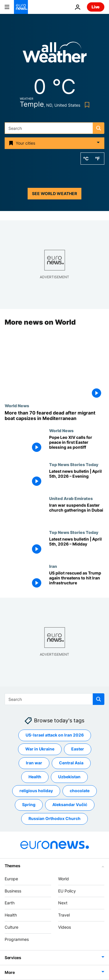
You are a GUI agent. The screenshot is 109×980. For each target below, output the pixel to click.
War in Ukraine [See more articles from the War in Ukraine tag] (40, 749)
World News (17, 406)
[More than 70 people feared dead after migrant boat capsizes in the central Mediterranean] (54, 416)
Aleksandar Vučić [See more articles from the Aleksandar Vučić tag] (70, 805)
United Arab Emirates (71, 499)
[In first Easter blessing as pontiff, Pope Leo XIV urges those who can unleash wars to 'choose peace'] (77, 445)
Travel (64, 915)
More (10, 972)
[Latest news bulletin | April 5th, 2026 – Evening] (77, 479)
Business (13, 891)
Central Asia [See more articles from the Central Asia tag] (71, 763)
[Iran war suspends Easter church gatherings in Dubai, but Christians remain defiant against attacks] (77, 513)
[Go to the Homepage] (21, 7)
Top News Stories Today (74, 465)
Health (11, 915)
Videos (65, 927)
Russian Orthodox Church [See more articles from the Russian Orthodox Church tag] (54, 819)
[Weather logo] (55, 54)
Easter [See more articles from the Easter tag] (78, 749)
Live (96, 7)
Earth (10, 903)
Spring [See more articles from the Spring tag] (29, 805)
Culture (11, 927)
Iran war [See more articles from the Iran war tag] (34, 763)
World (64, 879)
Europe (11, 879)
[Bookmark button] (86, 105)
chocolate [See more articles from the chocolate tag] (80, 791)
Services (13, 958)
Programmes (17, 939)
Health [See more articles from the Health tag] (35, 777)
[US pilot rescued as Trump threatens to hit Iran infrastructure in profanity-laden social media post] (77, 581)
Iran (53, 566)
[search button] (99, 128)
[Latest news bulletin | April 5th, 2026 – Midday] (77, 547)
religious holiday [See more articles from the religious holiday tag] (36, 791)
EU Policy (67, 891)
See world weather (54, 193)
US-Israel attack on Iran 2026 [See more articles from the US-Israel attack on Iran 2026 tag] (55, 735)
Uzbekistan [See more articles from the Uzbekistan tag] (69, 777)
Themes (12, 866)
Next (63, 903)
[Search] (54, 128)
